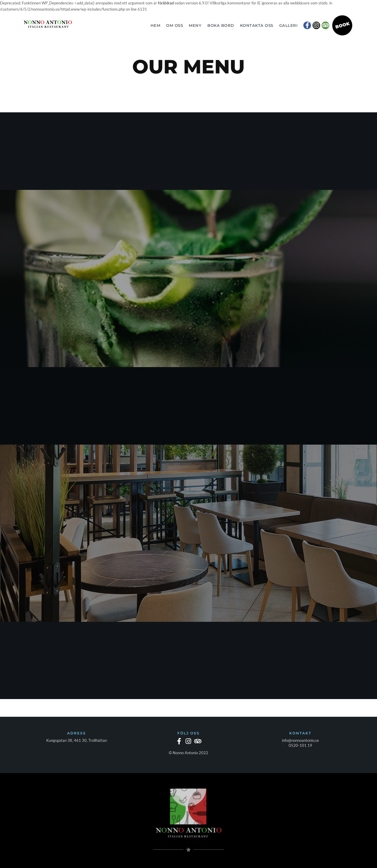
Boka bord (221, 25)
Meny (195, 25)
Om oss (175, 25)
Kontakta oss (257, 25)
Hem (156, 25)
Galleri (288, 25)
